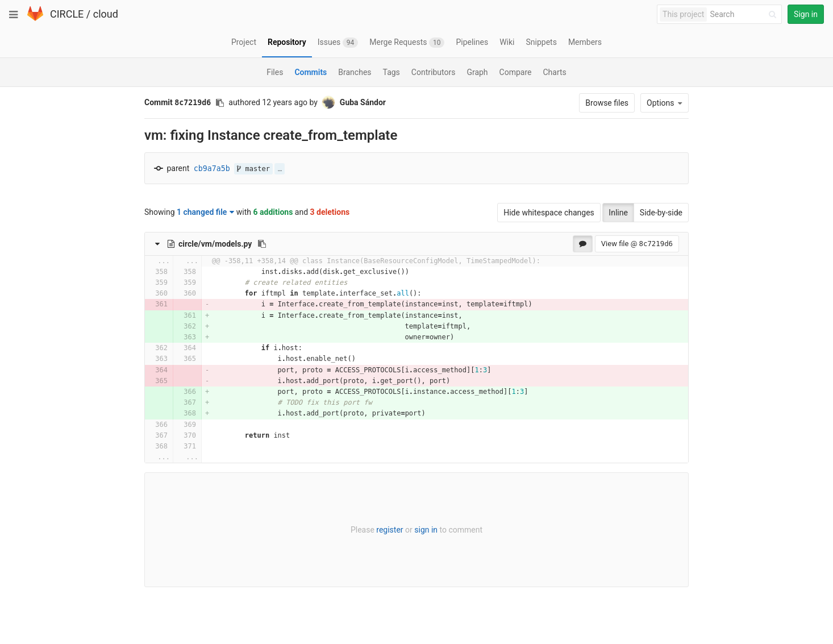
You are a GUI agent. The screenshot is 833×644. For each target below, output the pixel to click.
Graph (477, 72)
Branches (355, 72)
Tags (391, 72)
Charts (554, 72)
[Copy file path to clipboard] (262, 244)
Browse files (607, 103)
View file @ (637, 244)
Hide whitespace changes (549, 213)
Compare (516, 72)
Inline (618, 213)
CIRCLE (67, 14)
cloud (106, 14)
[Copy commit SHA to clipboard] (220, 103)
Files (275, 72)
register (390, 530)
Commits (311, 72)
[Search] (745, 14)
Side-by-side (661, 213)
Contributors (434, 72)
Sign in (806, 14)
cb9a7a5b (212, 169)
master (253, 169)
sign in (426, 530)
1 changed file (205, 212)
